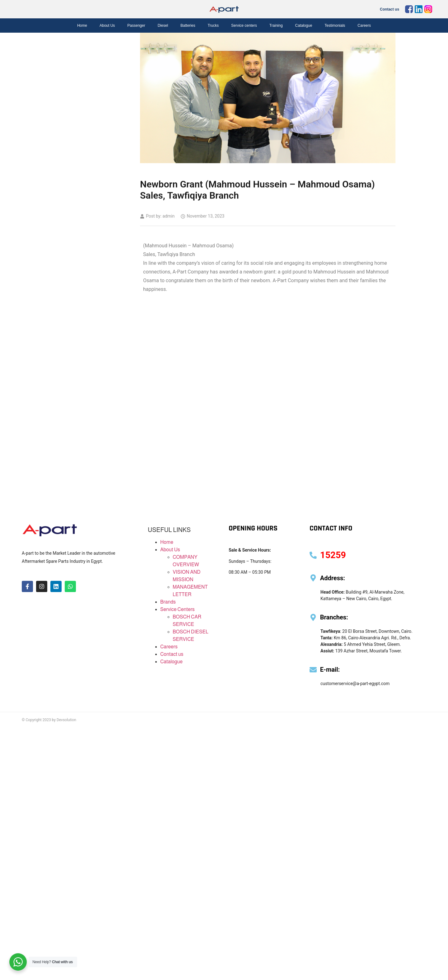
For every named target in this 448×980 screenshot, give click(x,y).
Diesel (163, 26)
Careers (364, 26)
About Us (107, 26)
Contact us (390, 9)
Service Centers (177, 609)
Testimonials (335, 26)
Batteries (188, 26)
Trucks (213, 26)
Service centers (244, 26)
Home (82, 26)
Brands (168, 602)
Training (276, 26)
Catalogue (304, 26)
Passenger (136, 26)
